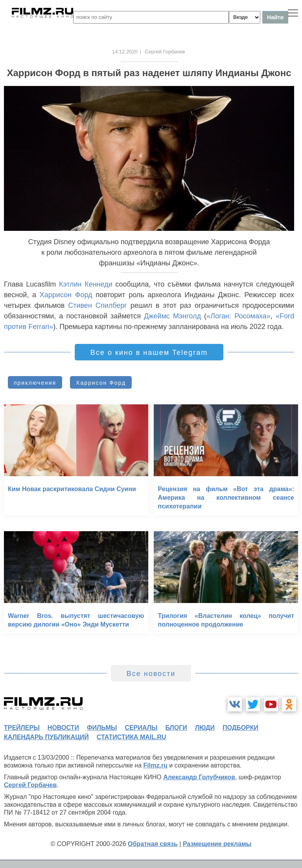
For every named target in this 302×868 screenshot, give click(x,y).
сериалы (141, 728)
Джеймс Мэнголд (172, 316)
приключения (35, 383)
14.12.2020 (125, 52)
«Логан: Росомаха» (238, 316)
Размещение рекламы (217, 844)
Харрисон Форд (66, 295)
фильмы (102, 728)
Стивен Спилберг (98, 305)
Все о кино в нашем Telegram (149, 353)
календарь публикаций (46, 737)
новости (63, 728)
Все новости (151, 674)
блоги (176, 728)
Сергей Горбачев (30, 785)
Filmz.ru (156, 765)
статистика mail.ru (132, 737)
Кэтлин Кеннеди (86, 284)
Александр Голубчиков (199, 777)
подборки (240, 728)
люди (205, 728)
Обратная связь (153, 844)
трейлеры (22, 728)
